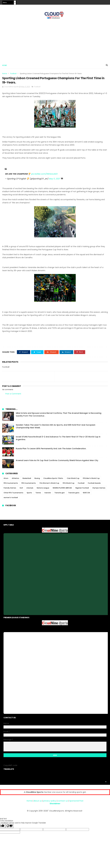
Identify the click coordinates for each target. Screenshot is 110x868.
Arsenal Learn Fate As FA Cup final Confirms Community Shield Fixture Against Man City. (57, 462)
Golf (21, 489)
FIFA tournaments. (29, 484)
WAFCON (86, 494)
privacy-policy (50, 802)
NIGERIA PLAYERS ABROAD (62, 489)
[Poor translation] (9, 827)
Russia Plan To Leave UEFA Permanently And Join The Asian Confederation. (51, 450)
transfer (48, 494)
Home (5, 66)
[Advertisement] (55, 40)
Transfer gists (74, 494)
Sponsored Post (76, 802)
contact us (63, 802)
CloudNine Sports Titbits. (53, 480)
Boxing (37, 480)
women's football (11, 499)
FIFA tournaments (11, 484)
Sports (29, 494)
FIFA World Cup (69, 484)
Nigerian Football (82, 489)
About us (38, 802)
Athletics (15, 480)
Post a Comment (13, 395)
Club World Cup (73, 480)
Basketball (27, 480)
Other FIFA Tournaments (13, 494)
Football (13, 74)
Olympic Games (99, 489)
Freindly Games (10, 489)
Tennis (38, 494)
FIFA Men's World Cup (91, 480)
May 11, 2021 (54, 180)
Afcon (6, 480)
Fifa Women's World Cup (49, 484)
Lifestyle (30, 489)
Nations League (43, 489)
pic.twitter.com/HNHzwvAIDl (44, 175)
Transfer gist (60, 494)
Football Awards (94, 484)
